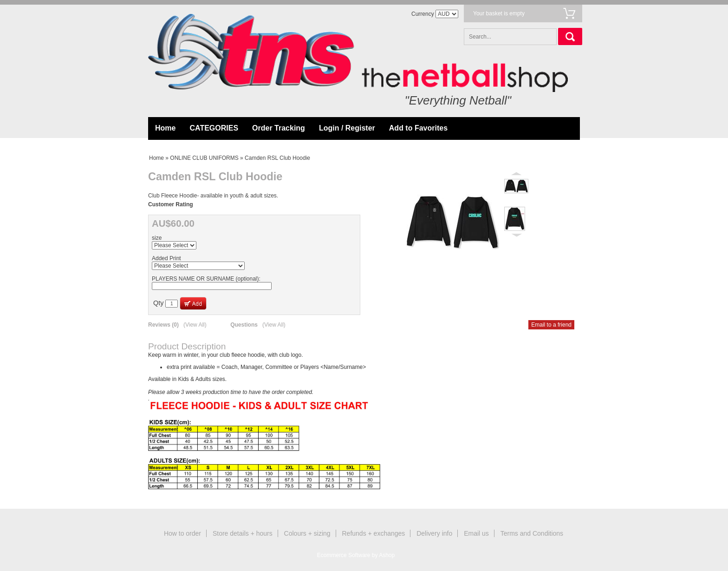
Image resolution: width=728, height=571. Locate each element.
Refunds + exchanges (374, 533)
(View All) (195, 325)
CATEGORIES (214, 128)
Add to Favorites (418, 128)
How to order (182, 533)
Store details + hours (243, 533)
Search (570, 36)
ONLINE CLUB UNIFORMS (204, 158)
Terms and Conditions (532, 533)
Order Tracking (279, 128)
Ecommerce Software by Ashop (356, 555)
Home (165, 128)
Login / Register (347, 128)
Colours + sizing (307, 533)
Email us (476, 533)
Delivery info (434, 533)
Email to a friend (551, 325)
